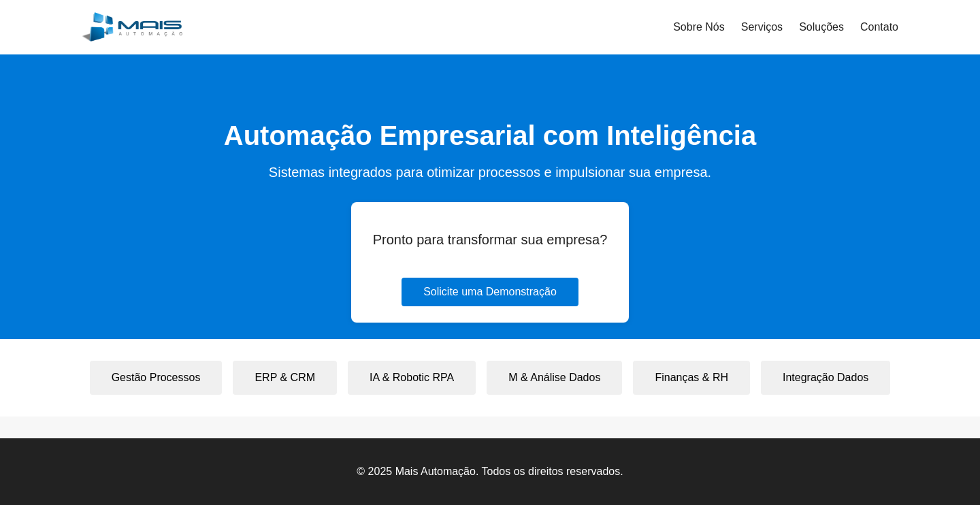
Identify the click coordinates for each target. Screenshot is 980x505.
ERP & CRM (285, 377)
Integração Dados (826, 377)
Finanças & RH (691, 377)
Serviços (762, 27)
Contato (879, 27)
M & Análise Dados (554, 377)
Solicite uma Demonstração (490, 292)
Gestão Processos (156, 377)
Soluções (821, 27)
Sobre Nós (699, 27)
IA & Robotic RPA (412, 377)
